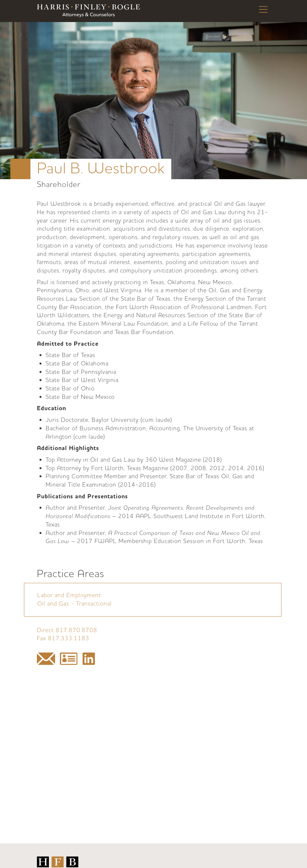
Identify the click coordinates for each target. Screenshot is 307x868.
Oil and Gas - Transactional (74, 604)
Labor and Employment (69, 595)
